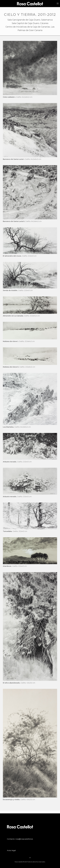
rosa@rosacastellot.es (24, 839)
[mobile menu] (58, 4)
